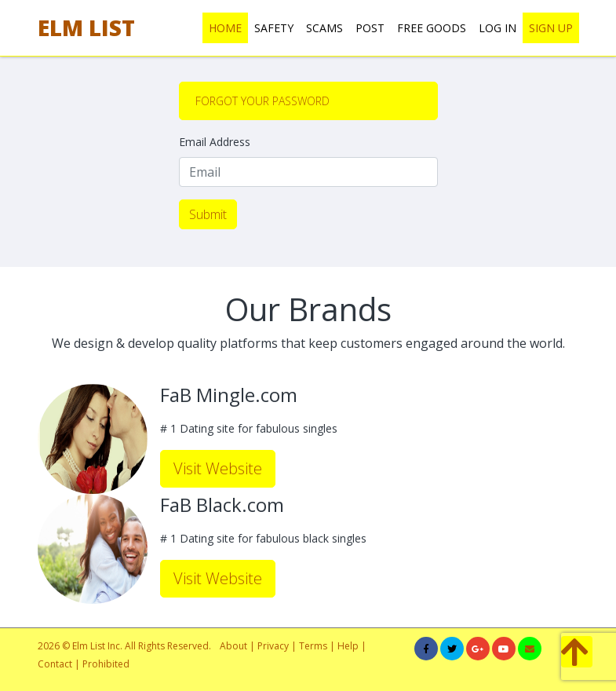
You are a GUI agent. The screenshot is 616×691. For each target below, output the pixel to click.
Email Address (215, 142)
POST (370, 28)
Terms (314, 646)
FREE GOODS (432, 28)
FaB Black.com (222, 505)
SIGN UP (551, 28)
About (233, 646)
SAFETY (274, 28)
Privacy (273, 646)
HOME (225, 28)
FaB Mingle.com (229, 395)
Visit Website (218, 468)
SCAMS (324, 28)
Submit (208, 214)
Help (348, 646)
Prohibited (106, 664)
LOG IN (498, 28)
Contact (55, 664)
